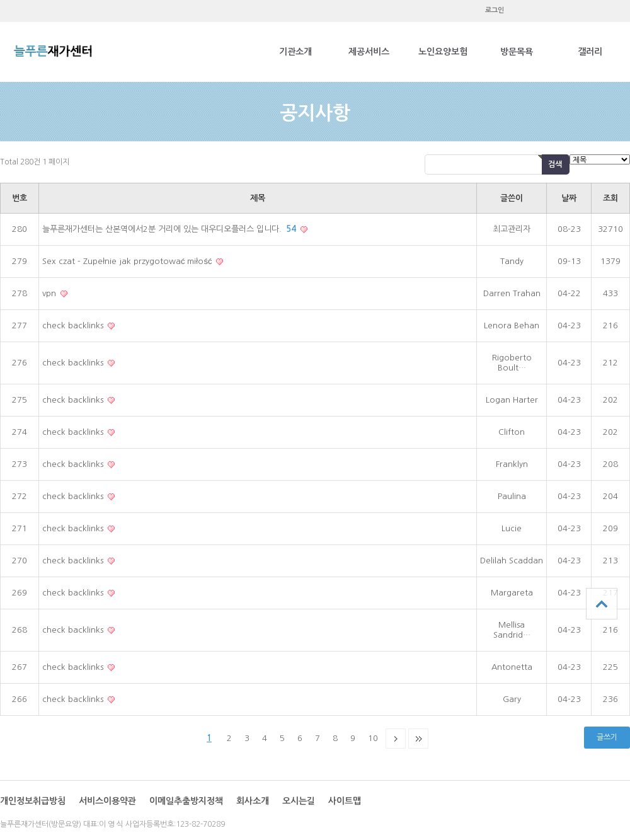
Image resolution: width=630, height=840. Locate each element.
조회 (610, 198)
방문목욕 (517, 52)
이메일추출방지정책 (186, 801)
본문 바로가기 (0, 0)
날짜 (569, 198)
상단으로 (602, 604)
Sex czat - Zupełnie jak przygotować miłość (128, 261)
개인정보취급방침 (33, 801)
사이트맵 (345, 801)
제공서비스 (369, 52)
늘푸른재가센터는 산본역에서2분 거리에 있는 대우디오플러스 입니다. (170, 229)
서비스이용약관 (107, 801)
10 (373, 738)
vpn (50, 293)
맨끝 (418, 739)
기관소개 (295, 52)
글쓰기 (607, 737)
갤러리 (590, 52)
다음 (396, 739)
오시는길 (299, 801)
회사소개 (253, 801)
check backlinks (74, 325)
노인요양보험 (443, 52)
